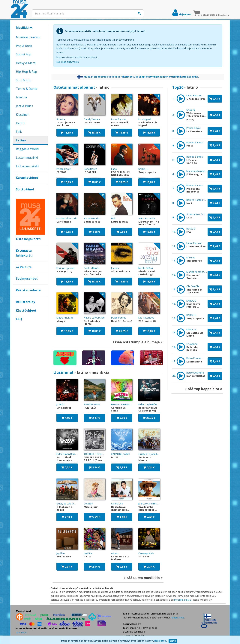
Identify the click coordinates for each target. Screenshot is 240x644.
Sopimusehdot (27, 279)
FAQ (19, 319)
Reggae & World (27, 149)
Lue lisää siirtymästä (68, 62)
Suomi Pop (24, 54)
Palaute (24, 267)
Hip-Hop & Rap (26, 72)
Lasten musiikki (27, 158)
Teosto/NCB (177, 618)
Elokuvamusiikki (27, 166)
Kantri (20, 123)
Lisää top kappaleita (203, 389)
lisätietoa (160, 641)
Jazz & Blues (24, 106)
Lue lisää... (22, 632)
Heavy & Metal (26, 63)
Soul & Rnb (24, 80)
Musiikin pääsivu (28, 37)
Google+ (18, 325)
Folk (19, 132)
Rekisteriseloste (28, 290)
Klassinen (23, 115)
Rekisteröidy (25, 302)
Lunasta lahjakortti (24, 253)
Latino (21, 140)
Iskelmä (21, 97)
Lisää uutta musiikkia (143, 578)
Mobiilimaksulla (183, 600)
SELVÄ (173, 641)
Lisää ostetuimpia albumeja (138, 342)
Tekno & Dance (27, 89)
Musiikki (24, 28)
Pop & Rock (24, 46)
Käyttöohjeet (26, 310)
